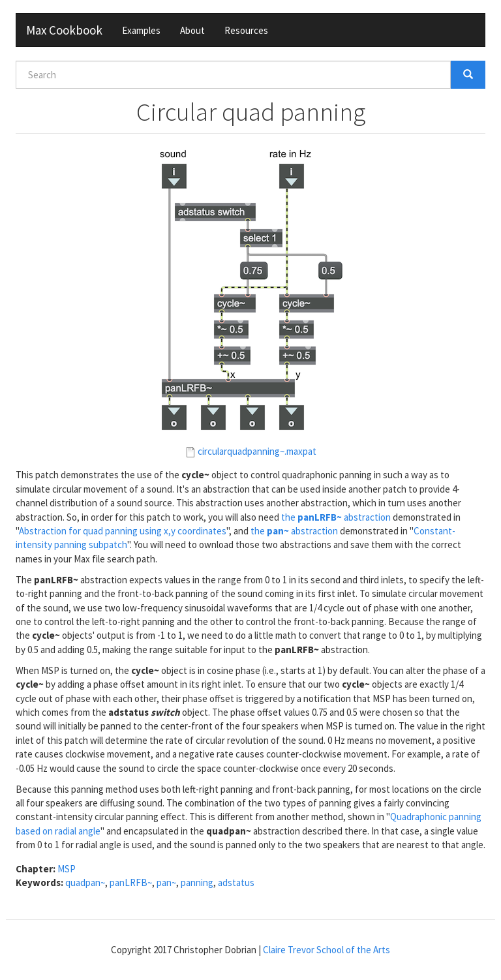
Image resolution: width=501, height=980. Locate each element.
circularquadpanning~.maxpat (257, 451)
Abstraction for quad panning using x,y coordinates (123, 531)
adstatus (236, 882)
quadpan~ (85, 882)
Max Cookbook (64, 30)
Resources (246, 30)
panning (197, 882)
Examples (141, 30)
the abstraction (336, 517)
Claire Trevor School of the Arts (326, 950)
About (192, 30)
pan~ (166, 882)
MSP (67, 869)
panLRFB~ (131, 882)
